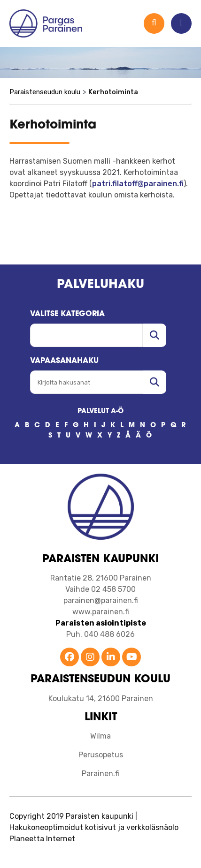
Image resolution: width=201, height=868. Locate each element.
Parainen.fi (100, 774)
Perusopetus (101, 755)
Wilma (100, 736)
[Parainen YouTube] (131, 658)
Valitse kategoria (67, 314)
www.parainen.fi (101, 612)
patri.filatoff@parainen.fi (138, 184)
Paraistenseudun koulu (45, 92)
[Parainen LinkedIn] (111, 658)
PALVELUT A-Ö (100, 411)
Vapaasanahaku (64, 361)
